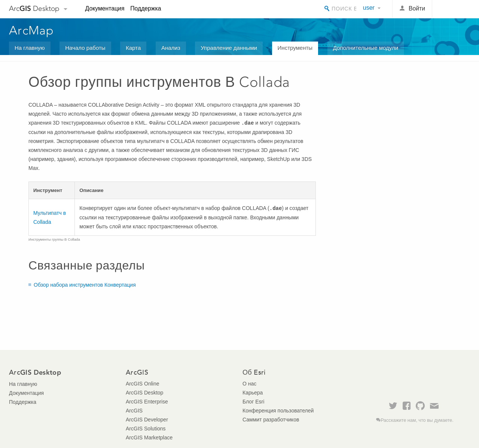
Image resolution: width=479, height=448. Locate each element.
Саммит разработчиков (271, 420)
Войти (417, 8)
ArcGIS (134, 411)
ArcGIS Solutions (146, 429)
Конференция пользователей (278, 411)
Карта (133, 48)
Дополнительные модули (366, 48)
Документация (105, 8)
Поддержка (146, 8)
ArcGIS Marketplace (149, 438)
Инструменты (295, 48)
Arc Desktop (34, 8)
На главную (30, 48)
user (369, 8)
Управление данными (229, 48)
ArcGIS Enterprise (147, 402)
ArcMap (32, 30)
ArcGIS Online (142, 384)
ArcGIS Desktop (144, 393)
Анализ (171, 48)
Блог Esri (253, 402)
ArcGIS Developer (147, 420)
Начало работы (85, 48)
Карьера (253, 393)
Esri (454, 9)
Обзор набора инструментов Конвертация (85, 285)
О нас (249, 384)
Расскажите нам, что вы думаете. (417, 420)
